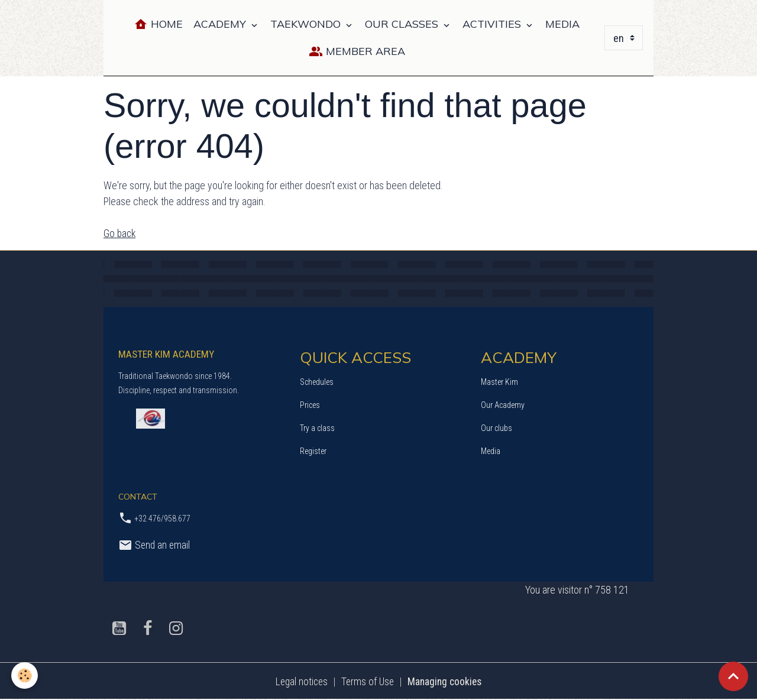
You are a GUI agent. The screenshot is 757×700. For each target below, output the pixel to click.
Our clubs (496, 427)
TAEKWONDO (307, 24)
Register (313, 451)
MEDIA (562, 24)
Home (158, 25)
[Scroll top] (733, 676)
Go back (120, 233)
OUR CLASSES (403, 24)
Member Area (357, 52)
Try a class (317, 427)
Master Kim (499, 381)
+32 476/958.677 (162, 518)
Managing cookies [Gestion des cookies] (447, 681)
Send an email (155, 545)
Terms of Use (367, 681)
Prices (310, 404)
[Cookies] (25, 675)
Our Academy (503, 404)
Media (491, 451)
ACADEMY (221, 24)
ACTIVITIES (493, 24)
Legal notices (299, 681)
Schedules (317, 381)
